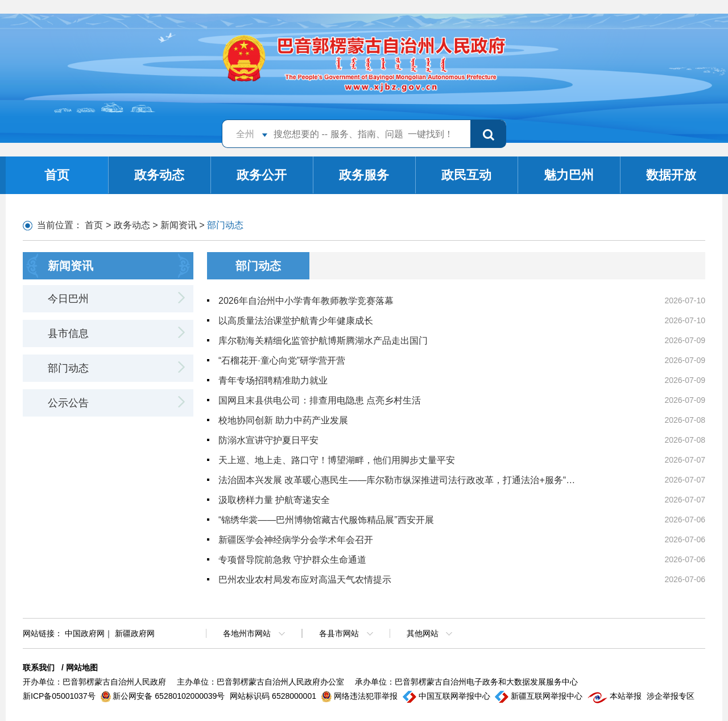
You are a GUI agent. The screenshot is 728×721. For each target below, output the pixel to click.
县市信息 (68, 333)
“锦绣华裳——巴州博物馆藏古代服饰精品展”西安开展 (326, 520)
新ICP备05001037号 (60, 696)
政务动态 (159, 175)
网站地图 (82, 668)
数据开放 (671, 175)
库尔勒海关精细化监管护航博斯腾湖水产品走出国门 (323, 341)
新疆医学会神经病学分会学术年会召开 (296, 540)
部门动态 (68, 368)
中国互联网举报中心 (448, 696)
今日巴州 (68, 299)
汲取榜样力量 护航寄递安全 (274, 500)
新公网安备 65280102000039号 (164, 696)
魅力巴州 (569, 175)
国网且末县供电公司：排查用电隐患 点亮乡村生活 (320, 400)
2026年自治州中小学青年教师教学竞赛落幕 (306, 301)
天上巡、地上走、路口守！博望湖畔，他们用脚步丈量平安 (337, 460)
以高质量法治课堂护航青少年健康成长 (296, 321)
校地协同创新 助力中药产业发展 (283, 420)
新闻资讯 (179, 225)
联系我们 (39, 668)
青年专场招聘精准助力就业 (273, 380)
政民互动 (466, 175)
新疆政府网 (135, 633)
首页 (57, 175)
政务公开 (262, 175)
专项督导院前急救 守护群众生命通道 (292, 560)
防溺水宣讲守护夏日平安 (268, 440)
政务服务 (364, 175)
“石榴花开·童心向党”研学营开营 (282, 360)
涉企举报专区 (671, 696)
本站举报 (616, 696)
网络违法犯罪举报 (361, 696)
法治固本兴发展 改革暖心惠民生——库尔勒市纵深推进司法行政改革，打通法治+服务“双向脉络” (401, 480)
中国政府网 (85, 633)
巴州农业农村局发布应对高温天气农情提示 (305, 580)
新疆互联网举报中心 (540, 696)
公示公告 (68, 403)
